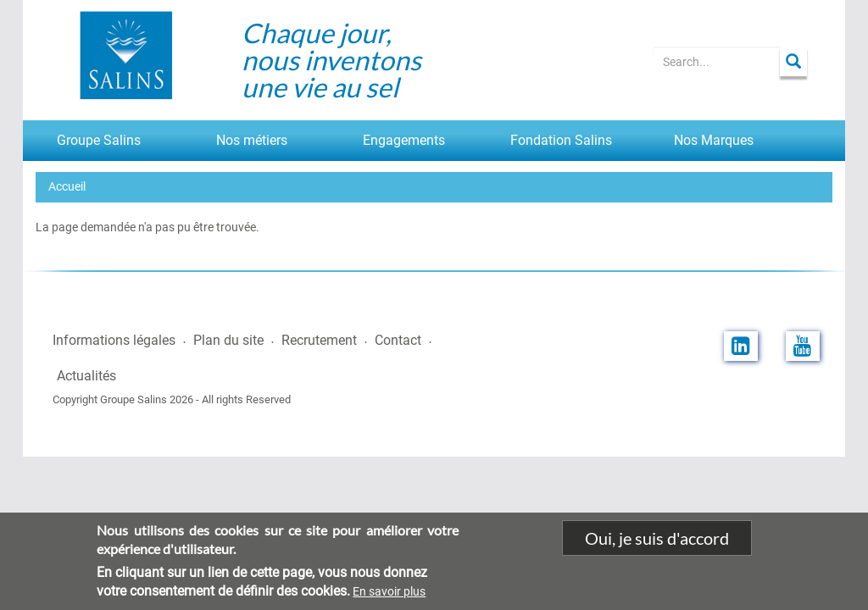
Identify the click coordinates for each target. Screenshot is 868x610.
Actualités (86, 376)
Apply (793, 61)
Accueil (67, 186)
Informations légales (114, 340)
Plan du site (228, 340)
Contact (398, 340)
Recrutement (319, 340)
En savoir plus (389, 601)
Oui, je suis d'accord (657, 546)
